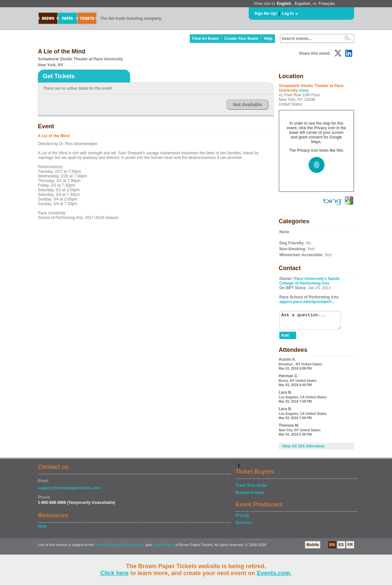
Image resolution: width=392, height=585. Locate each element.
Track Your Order (252, 488)
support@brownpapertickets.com (69, 491)
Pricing (242, 518)
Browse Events (250, 496)
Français (327, 4)
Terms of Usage (107, 548)
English (284, 4)
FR (350, 548)
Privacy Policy (132, 548)
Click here (114, 573)
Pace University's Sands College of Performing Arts (309, 281)
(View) (304, 91)
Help (268, 39)
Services (244, 526)
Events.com (274, 573)
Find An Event (206, 39)
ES (341, 548)
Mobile (313, 548)
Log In (288, 14)
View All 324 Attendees (303, 449)
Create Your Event (241, 39)
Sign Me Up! (266, 14)
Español (303, 4)
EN (332, 548)
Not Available (247, 105)
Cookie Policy (163, 548)
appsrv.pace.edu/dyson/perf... (307, 302)
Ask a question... (313, 322)
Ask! (285, 338)
